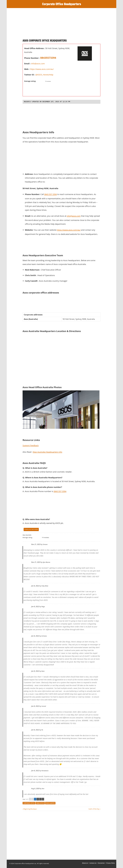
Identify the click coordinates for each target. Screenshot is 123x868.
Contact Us (93, 863)
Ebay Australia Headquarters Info (47, 452)
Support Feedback (31, 445)
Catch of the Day (94, 809)
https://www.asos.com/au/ (42, 69)
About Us (85, 863)
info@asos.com (38, 64)
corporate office (29, 803)
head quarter (50, 803)
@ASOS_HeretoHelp (44, 75)
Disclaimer (101, 863)
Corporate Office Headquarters (62, 4)
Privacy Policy (111, 863)
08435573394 (48, 58)
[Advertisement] (61, 24)
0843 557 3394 (50, 194)
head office (40, 803)
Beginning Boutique (30, 809)
